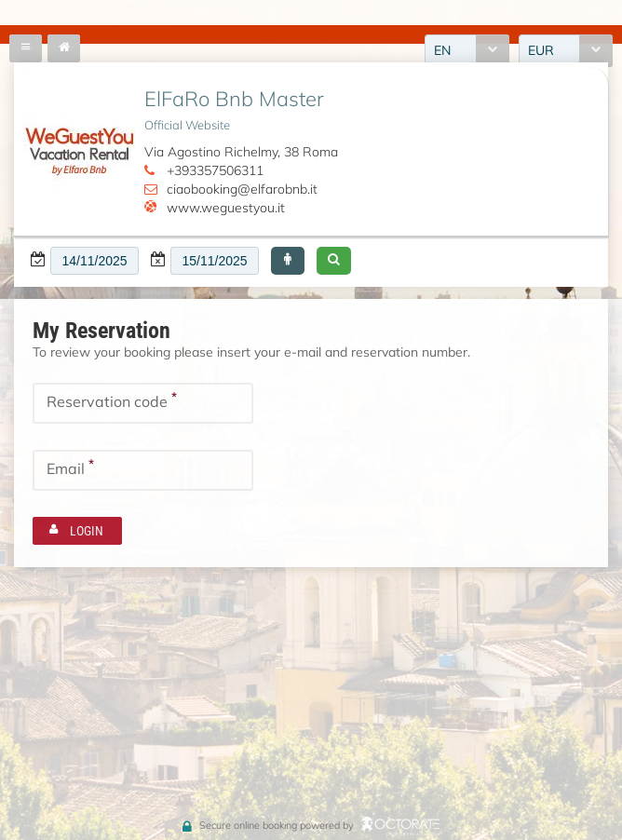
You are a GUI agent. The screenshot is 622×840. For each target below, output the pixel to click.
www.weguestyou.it (226, 208)
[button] (288, 261)
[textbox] (95, 261)
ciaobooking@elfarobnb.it (242, 189)
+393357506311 (215, 170)
